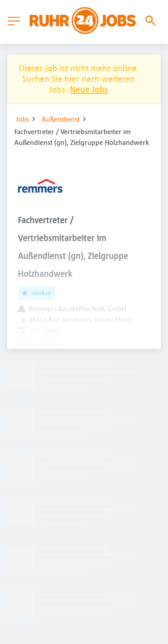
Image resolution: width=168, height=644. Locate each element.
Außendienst (61, 119)
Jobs (23, 119)
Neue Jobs (89, 89)
